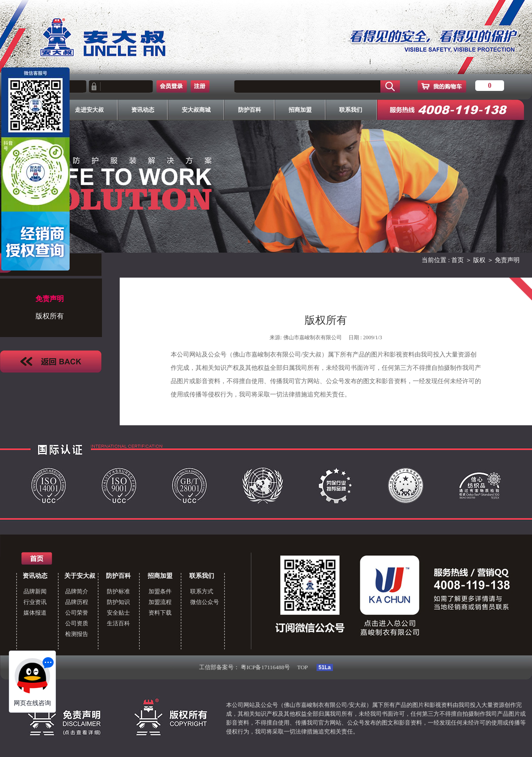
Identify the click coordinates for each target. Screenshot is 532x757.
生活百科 (118, 623)
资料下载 (160, 613)
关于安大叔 (80, 576)
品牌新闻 (35, 591)
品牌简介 (77, 591)
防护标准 (118, 591)
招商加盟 (160, 576)
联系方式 (202, 591)
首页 (458, 260)
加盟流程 (160, 602)
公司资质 (77, 623)
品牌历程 (77, 602)
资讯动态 (35, 576)
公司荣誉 (77, 613)
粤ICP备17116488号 (265, 667)
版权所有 (50, 316)
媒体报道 (35, 613)
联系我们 (202, 576)
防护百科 (118, 576)
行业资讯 (35, 602)
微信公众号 (205, 602)
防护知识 (118, 602)
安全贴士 (118, 613)
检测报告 (77, 634)
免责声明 (507, 260)
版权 (479, 260)
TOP (302, 667)
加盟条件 (160, 591)
